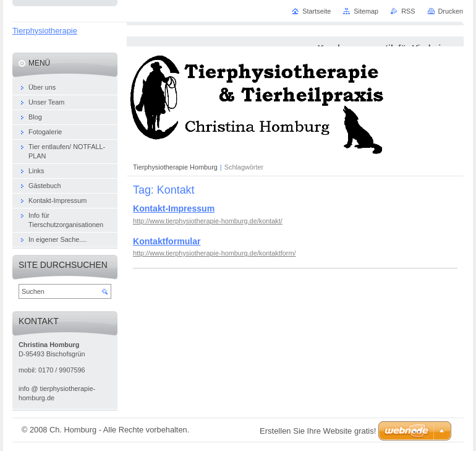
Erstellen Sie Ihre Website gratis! (318, 431)
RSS (408, 11)
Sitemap (366, 11)
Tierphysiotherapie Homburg (175, 167)
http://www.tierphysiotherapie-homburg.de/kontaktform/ (215, 253)
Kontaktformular (167, 241)
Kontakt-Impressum (174, 208)
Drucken (451, 11)
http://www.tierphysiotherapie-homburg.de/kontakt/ (208, 221)
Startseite (317, 11)
